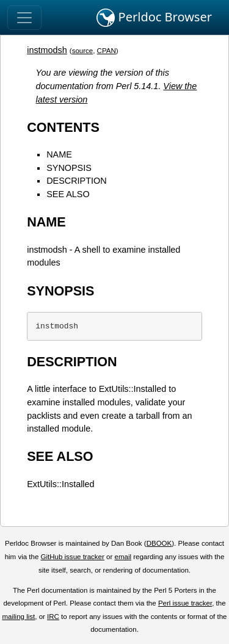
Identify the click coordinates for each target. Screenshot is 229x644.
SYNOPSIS (69, 168)
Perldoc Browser (154, 18)
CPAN (107, 51)
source (83, 51)
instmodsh (47, 50)
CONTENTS (63, 127)
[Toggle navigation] (24, 18)
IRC (53, 617)
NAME (59, 154)
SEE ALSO (68, 194)
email (123, 557)
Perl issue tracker (185, 603)
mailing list (18, 617)
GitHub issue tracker (73, 557)
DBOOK (159, 543)
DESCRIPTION (76, 181)
